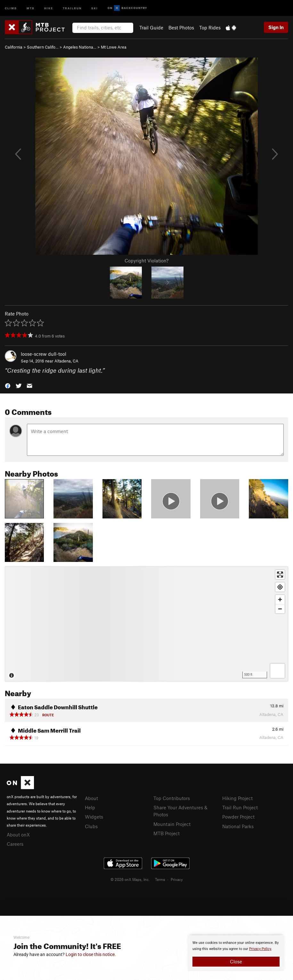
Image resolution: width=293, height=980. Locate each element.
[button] (8, 385)
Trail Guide (151, 27)
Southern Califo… (43, 47)
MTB (31, 8)
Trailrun (72, 8)
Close (236, 961)
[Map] (146, 624)
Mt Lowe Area (114, 47)
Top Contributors (172, 798)
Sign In (276, 27)
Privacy (177, 879)
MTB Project (167, 833)
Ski (95, 8)
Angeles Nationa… (80, 47)
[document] (236, 953)
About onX (18, 835)
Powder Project (238, 817)
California (14, 47)
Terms (160, 879)
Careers (15, 844)
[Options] (277, 671)
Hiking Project (237, 798)
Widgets (94, 817)
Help (90, 807)
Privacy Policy (260, 949)
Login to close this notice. (91, 954)
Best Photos (181, 27)
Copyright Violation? (146, 261)
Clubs (91, 826)
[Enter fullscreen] (280, 575)
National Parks (238, 826)
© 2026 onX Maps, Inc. (130, 879)
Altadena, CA (66, 361)
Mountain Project (172, 824)
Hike (49, 8)
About (91, 798)
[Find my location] (280, 587)
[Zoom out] (280, 609)
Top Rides (210, 27)
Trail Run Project (240, 807)
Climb (11, 8)
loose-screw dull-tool (44, 354)
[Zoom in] (280, 599)
